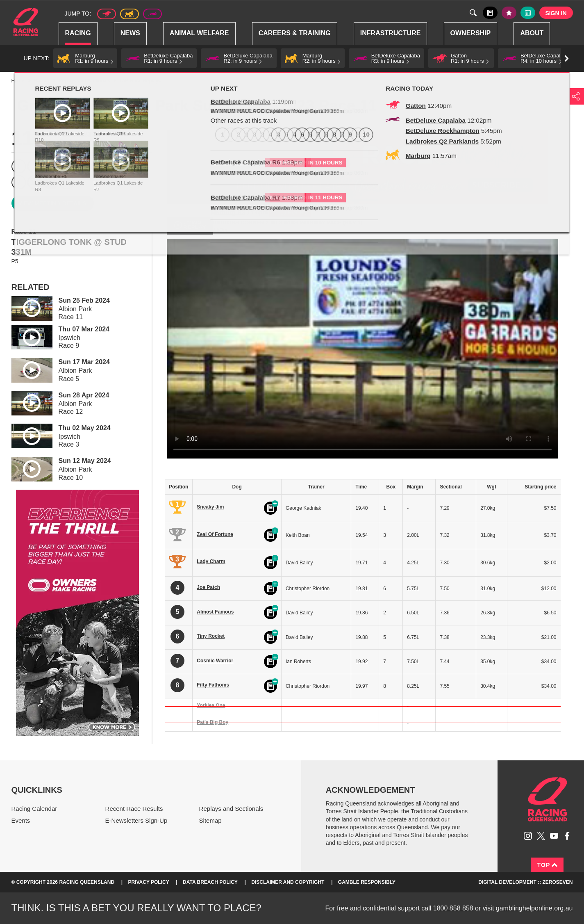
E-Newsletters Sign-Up (136, 820)
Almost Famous (215, 612)
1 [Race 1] (19, 166)
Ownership (471, 33)
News (130, 33)
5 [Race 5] (83, 166)
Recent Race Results (134, 809)
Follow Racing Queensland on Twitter (541, 836)
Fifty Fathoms (213, 685)
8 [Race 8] (131, 166)
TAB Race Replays (140, 81)
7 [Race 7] (115, 166)
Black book (490, 13)
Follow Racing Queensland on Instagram (528, 836)
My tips (509, 13)
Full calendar (528, 13)
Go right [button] (567, 58)
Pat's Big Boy (212, 722)
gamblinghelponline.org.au (534, 908)
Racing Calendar (34, 809)
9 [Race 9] (19, 182)
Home (26, 22)
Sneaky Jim (210, 507)
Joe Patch (208, 587)
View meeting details (52, 203)
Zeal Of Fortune (215, 534)
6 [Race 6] (99, 166)
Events (21, 820)
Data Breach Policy (210, 882)
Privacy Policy (148, 882)
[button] (85, 58)
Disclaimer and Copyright (288, 882)
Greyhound (152, 14)
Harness (130, 14)
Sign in (556, 13)
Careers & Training (295, 33)
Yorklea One (211, 705)
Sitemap (210, 820)
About (532, 33)
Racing (78, 33)
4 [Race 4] (67, 166)
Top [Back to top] (548, 865)
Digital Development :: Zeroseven (525, 882)
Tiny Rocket (211, 636)
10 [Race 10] (34, 182)
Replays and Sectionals (84, 81)
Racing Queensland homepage (548, 799)
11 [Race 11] (50, 182)
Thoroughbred (107, 14)
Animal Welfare (199, 33)
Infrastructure (391, 33)
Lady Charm (211, 561)
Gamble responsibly (367, 882)
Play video (26, 307)
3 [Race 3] (51, 166)
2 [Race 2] (35, 166)
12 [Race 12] (66, 182)
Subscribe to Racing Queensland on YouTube (554, 836)
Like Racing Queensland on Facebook (567, 836)
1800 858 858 (453, 908)
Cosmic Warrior (215, 661)
